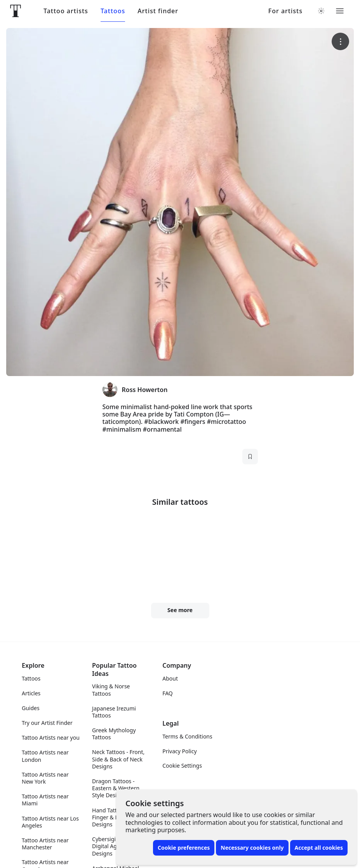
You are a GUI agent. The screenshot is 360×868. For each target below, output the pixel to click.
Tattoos (113, 11)
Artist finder (158, 11)
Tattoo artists (66, 11)
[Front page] (16, 11)
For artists (285, 11)
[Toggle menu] (340, 11)
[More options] (340, 41)
